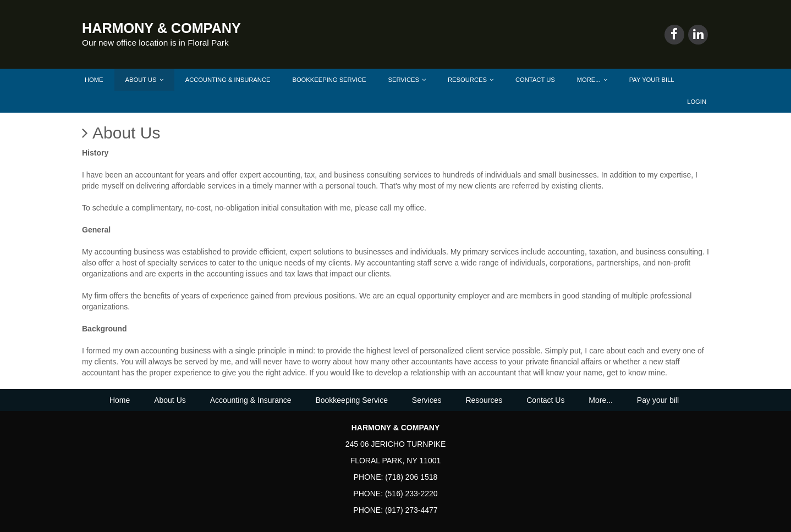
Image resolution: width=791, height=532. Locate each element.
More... (592, 80)
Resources (471, 80)
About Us (144, 80)
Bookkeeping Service (329, 80)
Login (697, 102)
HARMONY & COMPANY (161, 28)
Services (407, 80)
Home (94, 80)
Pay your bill (652, 80)
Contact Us (535, 80)
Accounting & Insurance (228, 80)
